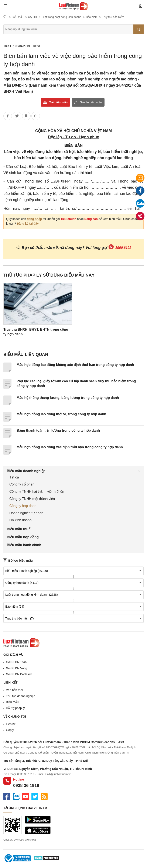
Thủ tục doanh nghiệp (21, 696)
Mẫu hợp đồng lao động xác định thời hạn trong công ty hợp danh (70, 447)
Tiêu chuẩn (68, 219)
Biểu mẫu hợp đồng (23, 537)
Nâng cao (91, 219)
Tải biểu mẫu (58, 102)
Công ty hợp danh (23, 506)
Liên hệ (11, 724)
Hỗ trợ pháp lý (15, 708)
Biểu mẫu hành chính (24, 545)
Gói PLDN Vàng (17, 668)
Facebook (140, 192)
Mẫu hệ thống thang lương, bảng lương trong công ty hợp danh (68, 398)
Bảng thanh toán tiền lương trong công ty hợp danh (58, 430)
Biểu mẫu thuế (19, 529)
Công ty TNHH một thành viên (32, 499)
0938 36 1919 (26, 785)
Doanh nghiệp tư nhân (26, 513)
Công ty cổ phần (22, 484)
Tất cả (14, 477)
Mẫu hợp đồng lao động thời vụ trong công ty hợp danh (61, 414)
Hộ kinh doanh (20, 520)
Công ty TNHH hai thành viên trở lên (37, 492)
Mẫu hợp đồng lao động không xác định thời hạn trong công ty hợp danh (75, 365)
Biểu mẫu (12, 702)
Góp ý (10, 730)
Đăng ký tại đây (28, 224)
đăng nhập (35, 219)
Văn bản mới (14, 690)
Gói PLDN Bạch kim (19, 674)
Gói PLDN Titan (16, 662)
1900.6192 (123, 248)
